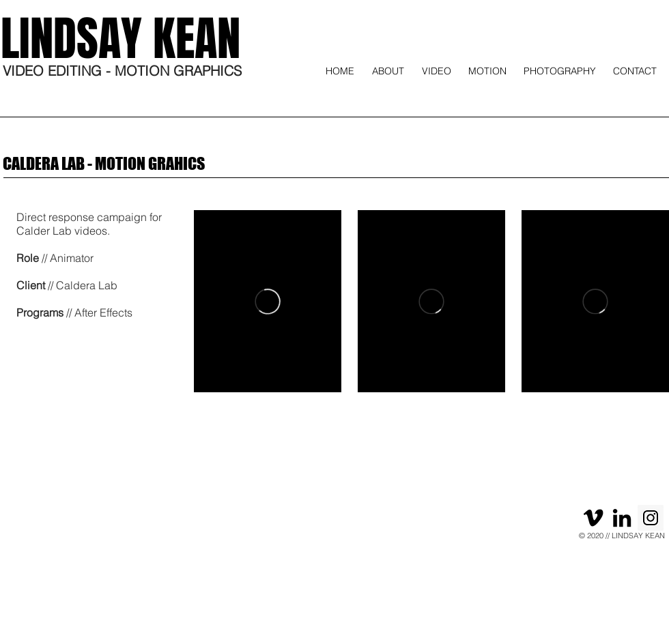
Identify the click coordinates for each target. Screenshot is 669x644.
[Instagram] (651, 518)
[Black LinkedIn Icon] (622, 518)
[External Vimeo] (268, 301)
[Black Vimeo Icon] (593, 518)
